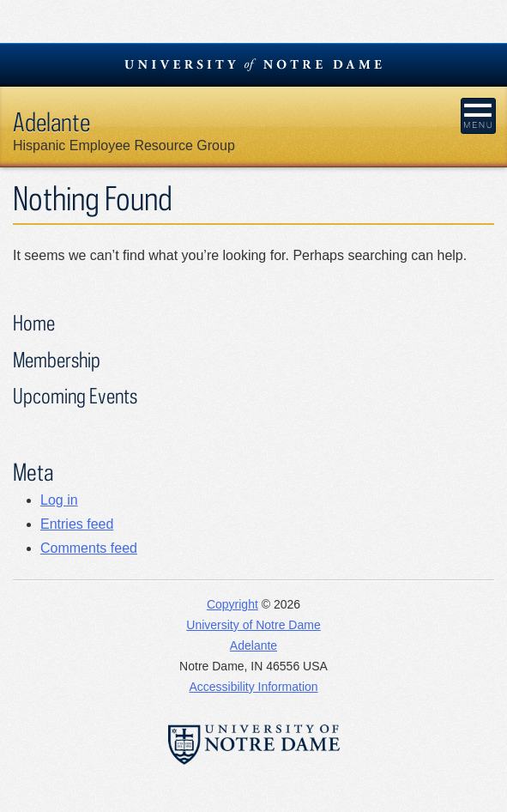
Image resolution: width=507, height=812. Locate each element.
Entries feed (77, 524)
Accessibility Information (253, 687)
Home (34, 322)
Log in (59, 500)
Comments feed (89, 548)
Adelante (51, 121)
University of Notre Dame (253, 625)
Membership (57, 359)
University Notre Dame (253, 64)
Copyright (232, 604)
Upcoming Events (75, 395)
